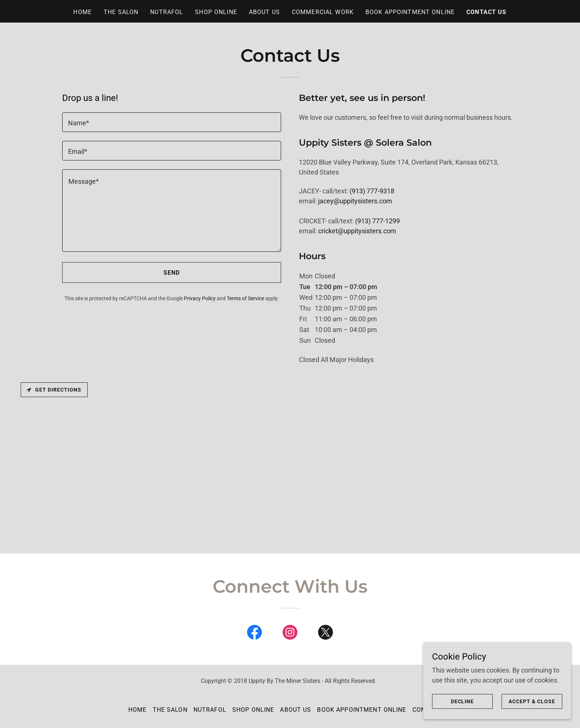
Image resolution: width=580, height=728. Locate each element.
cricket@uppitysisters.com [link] (357, 231)
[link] (254, 634)
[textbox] (172, 122)
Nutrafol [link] (167, 12)
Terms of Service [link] (245, 298)
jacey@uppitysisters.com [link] (355, 201)
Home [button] (138, 710)
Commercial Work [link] (323, 12)
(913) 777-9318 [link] (372, 191)
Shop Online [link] (216, 12)
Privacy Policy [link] (200, 298)
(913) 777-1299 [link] (377, 221)
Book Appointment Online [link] (410, 12)
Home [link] (82, 12)
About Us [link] (264, 12)
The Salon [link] (121, 12)
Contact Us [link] (486, 12)
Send (172, 273)
